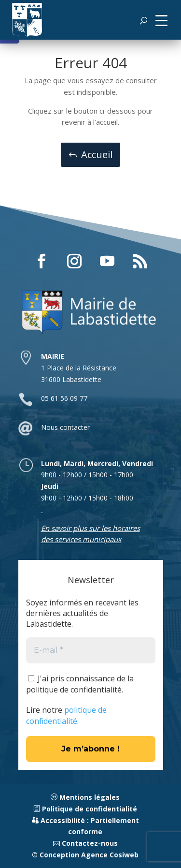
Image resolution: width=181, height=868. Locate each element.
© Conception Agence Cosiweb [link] (85, 855)
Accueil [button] (97, 154)
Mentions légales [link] (85, 797)
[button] (161, 20)
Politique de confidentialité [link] (85, 809)
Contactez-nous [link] (85, 843)
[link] (27, 20)
